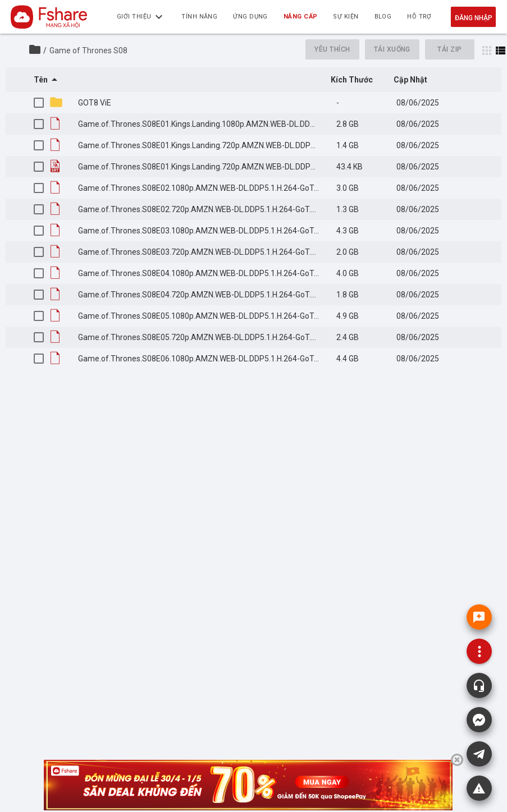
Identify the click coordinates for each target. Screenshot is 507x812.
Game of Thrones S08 (88, 51)
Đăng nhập (474, 18)
